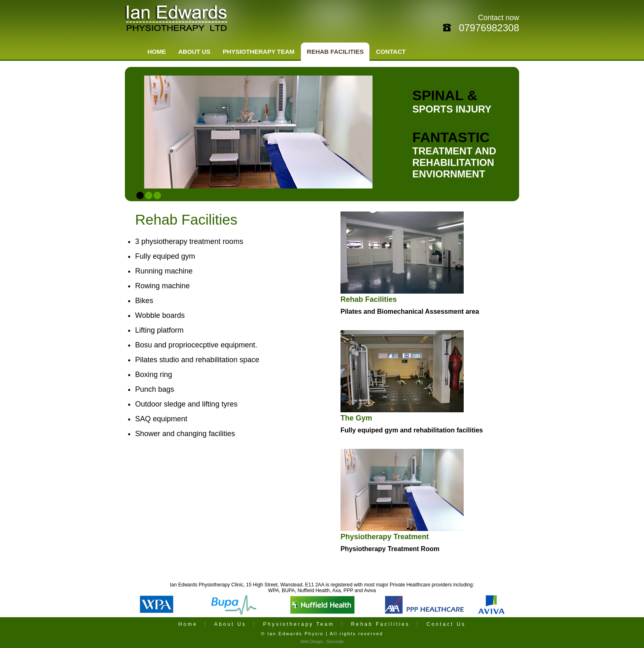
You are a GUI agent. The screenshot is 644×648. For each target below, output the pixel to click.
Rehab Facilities (381, 624)
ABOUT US (194, 52)
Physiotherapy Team (300, 624)
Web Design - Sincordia (322, 642)
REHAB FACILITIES (335, 52)
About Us (230, 624)
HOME (157, 52)
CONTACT (391, 52)
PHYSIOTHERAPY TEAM (259, 52)
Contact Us (446, 624)
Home (188, 624)
